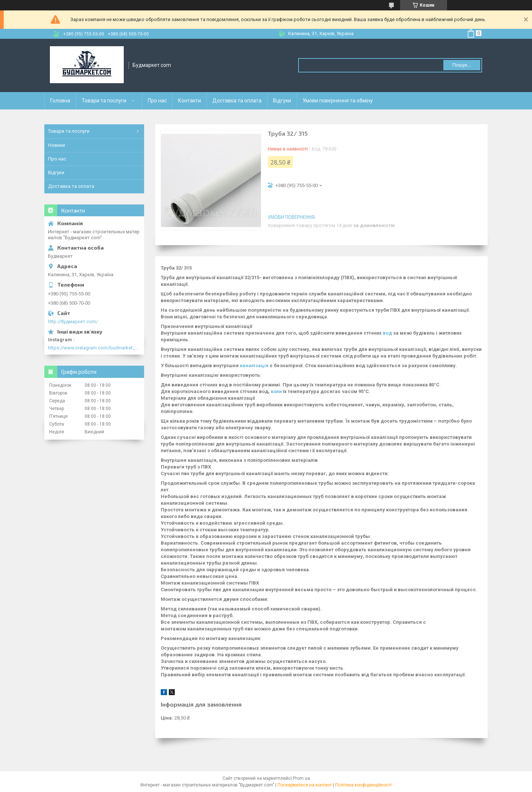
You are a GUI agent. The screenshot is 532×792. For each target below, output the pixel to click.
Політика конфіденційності (363, 785)
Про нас (157, 101)
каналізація (254, 365)
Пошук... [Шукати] (462, 65)
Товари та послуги (104, 101)
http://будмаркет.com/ (73, 321)
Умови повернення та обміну (338, 101)
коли (276, 391)
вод (387, 333)
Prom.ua (301, 778)
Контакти (190, 101)
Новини (57, 145)
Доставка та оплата (237, 101)
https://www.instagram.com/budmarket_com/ (94, 348)
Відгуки (282, 101)
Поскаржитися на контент (305, 785)
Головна (60, 101)
